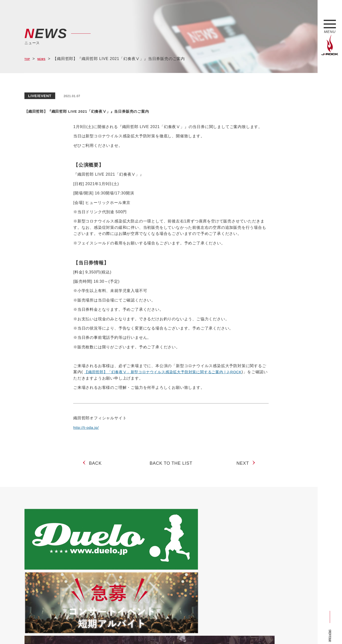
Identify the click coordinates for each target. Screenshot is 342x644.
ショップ (128, 631)
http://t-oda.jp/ (87, 428)
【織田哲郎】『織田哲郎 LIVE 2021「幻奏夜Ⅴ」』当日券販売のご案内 (153, 110)
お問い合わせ (151, 631)
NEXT (245, 467)
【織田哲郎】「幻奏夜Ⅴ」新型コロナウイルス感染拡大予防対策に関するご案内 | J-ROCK (168, 372)
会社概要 (82, 631)
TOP (29, 59)
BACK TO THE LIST (171, 467)
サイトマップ (105, 631)
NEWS (47, 59)
